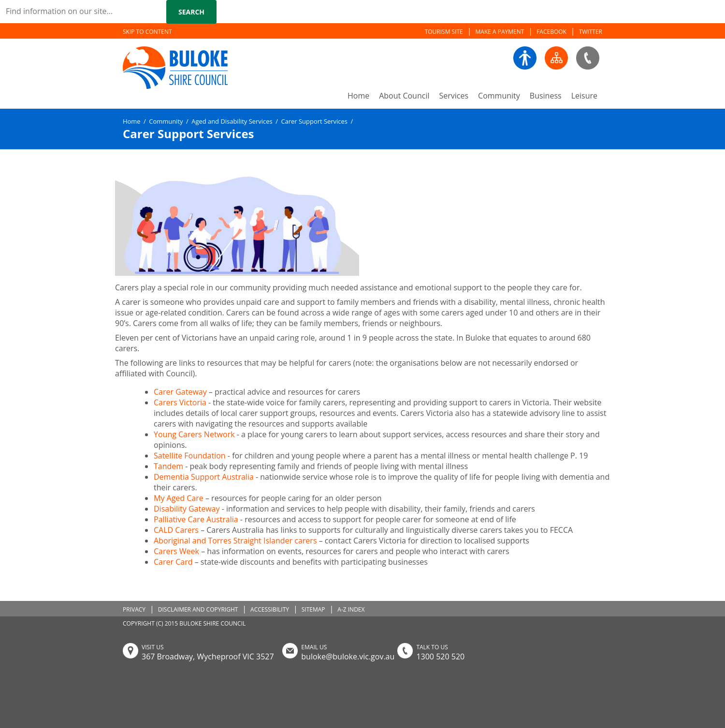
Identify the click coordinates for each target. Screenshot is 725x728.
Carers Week (176, 551)
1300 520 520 (440, 657)
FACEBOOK (551, 32)
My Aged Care (180, 498)
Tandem (168, 466)
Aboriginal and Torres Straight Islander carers (235, 541)
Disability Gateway (187, 509)
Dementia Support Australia (204, 477)
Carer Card (173, 562)
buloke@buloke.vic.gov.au (348, 657)
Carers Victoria (180, 402)
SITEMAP (313, 609)
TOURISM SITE (444, 32)
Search (191, 12)
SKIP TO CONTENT (147, 32)
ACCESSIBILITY (270, 609)
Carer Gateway (180, 392)
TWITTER (591, 32)
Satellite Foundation (190, 456)
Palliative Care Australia (196, 519)
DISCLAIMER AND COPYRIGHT (198, 609)
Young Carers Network (194, 434)
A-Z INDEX (351, 609)
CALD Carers (176, 530)
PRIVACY (134, 609)
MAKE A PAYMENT (500, 32)
